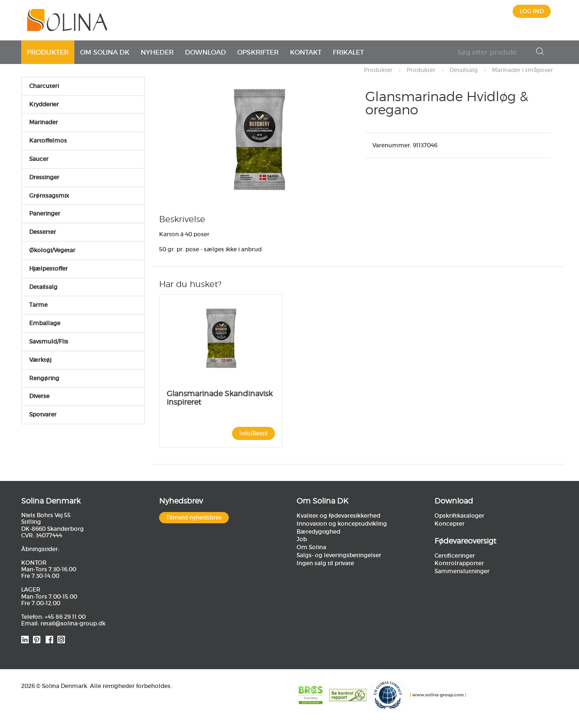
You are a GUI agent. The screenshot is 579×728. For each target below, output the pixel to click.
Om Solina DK (105, 52)
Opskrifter (258, 52)
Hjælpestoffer (48, 268)
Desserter (43, 232)
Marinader (44, 122)
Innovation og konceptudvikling (342, 524)
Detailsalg (464, 70)
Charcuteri (44, 86)
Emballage (45, 323)
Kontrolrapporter (459, 563)
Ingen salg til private (325, 563)
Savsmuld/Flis (49, 341)
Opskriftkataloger (459, 516)
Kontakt (306, 52)
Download (205, 52)
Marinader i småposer (523, 70)
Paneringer (45, 213)
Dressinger (44, 177)
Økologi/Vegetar (52, 250)
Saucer (39, 159)
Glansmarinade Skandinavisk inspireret (220, 398)
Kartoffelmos (48, 140)
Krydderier (44, 104)
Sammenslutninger (462, 571)
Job (302, 539)
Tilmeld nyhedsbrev (194, 517)
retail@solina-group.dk (73, 623)
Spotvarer (43, 414)
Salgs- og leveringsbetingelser (339, 555)
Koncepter (450, 524)
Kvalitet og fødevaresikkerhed (338, 516)
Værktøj (40, 360)
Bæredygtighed (318, 532)
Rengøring (44, 378)
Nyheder (157, 52)
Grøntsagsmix (49, 196)
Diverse (39, 396)
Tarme (38, 305)
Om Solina (311, 547)
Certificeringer (455, 556)
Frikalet (348, 52)
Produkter (48, 52)
